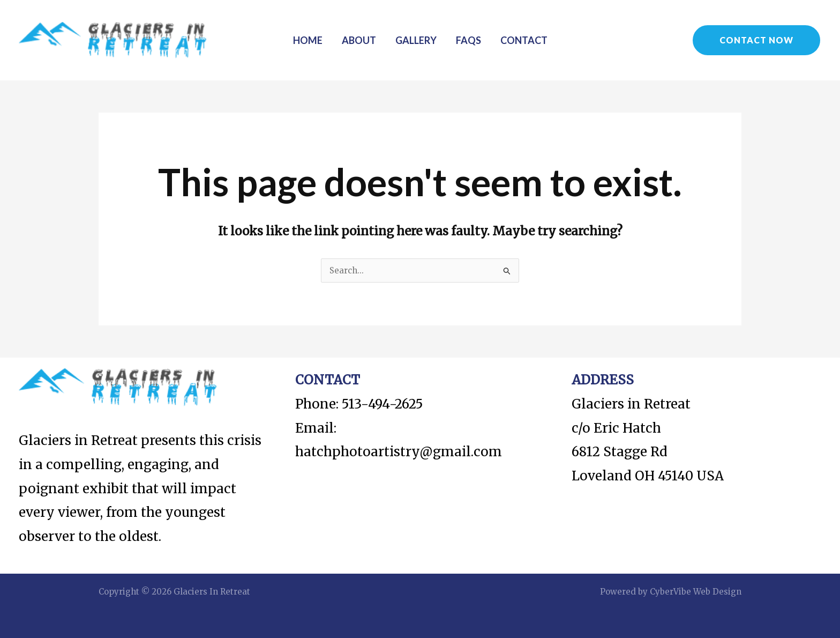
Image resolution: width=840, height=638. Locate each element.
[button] (756, 40)
